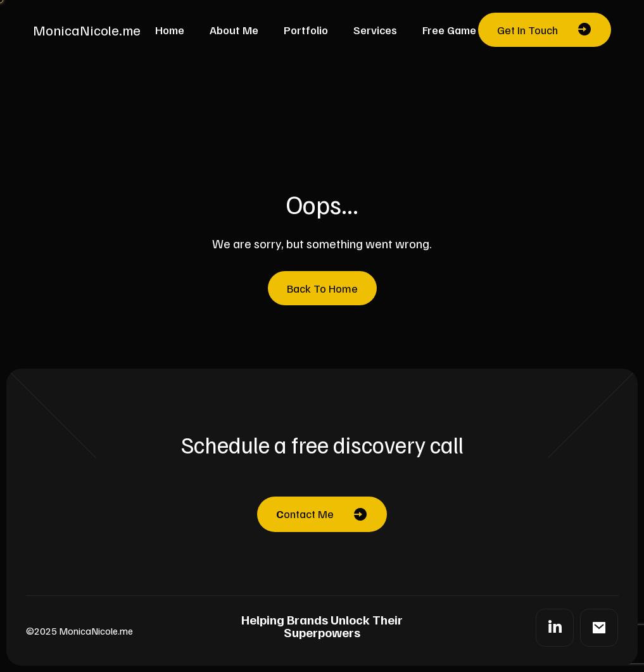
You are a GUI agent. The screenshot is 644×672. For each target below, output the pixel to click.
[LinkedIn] (555, 628)
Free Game (449, 30)
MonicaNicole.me (87, 30)
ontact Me (305, 514)
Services (375, 30)
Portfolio (306, 30)
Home (170, 30)
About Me (234, 30)
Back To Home (322, 288)
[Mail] (599, 628)
